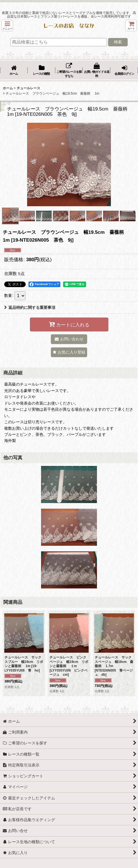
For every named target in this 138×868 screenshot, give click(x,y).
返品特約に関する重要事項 (30, 307)
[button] (7, 26)
